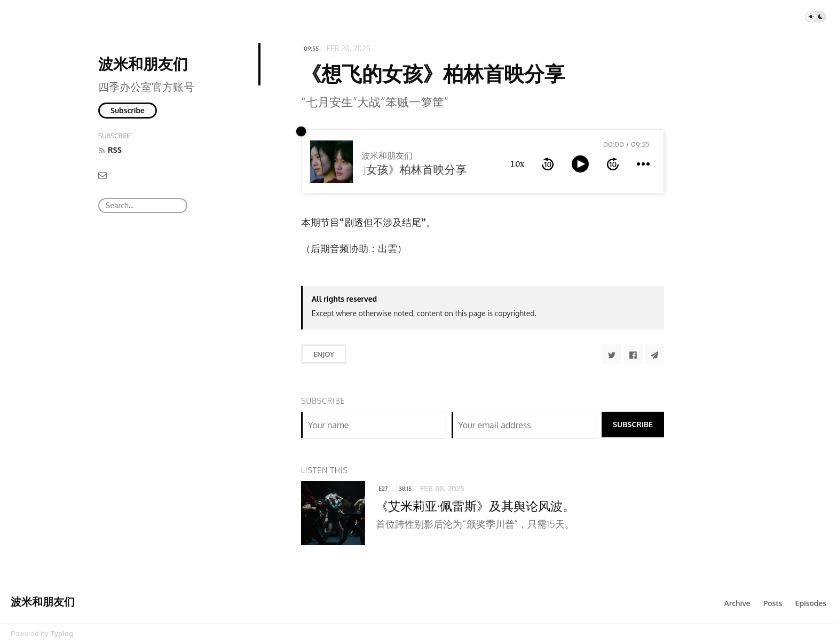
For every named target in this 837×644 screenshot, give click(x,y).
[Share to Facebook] (633, 354)
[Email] (102, 175)
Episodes (811, 603)
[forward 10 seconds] (613, 164)
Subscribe (128, 110)
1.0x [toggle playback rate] (517, 164)
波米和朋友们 (143, 64)
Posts (773, 603)
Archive (737, 603)
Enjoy (324, 354)
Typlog (62, 634)
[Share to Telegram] (654, 354)
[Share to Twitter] (612, 354)
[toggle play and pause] (580, 164)
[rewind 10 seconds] (548, 164)
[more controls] (643, 164)
